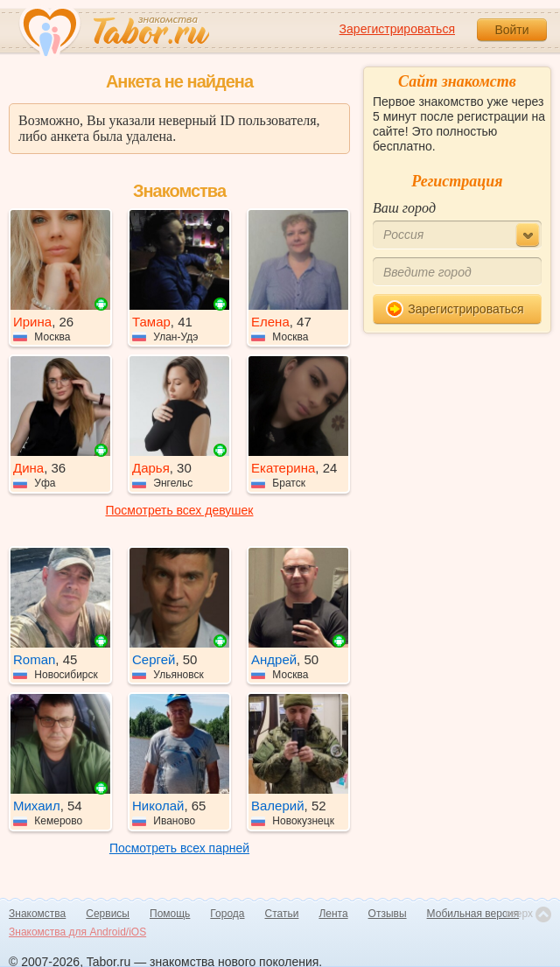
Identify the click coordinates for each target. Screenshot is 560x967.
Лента (333, 914)
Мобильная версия (473, 914)
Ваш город (404, 208)
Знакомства (37, 914)
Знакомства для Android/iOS (77, 932)
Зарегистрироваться (397, 29)
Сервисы (108, 914)
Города (227, 914)
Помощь (170, 914)
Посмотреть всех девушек (180, 510)
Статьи (282, 914)
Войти (511, 30)
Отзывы (388, 914)
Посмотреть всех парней (179, 848)
